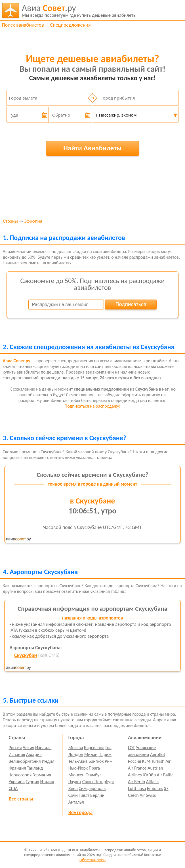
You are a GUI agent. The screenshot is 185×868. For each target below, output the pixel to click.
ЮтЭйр (149, 775)
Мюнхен (76, 775)
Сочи (73, 795)
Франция (17, 768)
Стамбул (93, 775)
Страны (10, 221)
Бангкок (96, 761)
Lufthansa (137, 788)
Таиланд (35, 768)
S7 (166, 788)
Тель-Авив (78, 761)
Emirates (155, 788)
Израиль (43, 748)
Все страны (21, 799)
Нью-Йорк (78, 768)
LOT (131, 748)
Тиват (84, 795)
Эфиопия (33, 221)
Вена (73, 788)
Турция (32, 782)
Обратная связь (93, 860)
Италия (47, 782)
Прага (94, 768)
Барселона (94, 748)
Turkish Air (161, 761)
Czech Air (136, 795)
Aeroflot (158, 754)
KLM (146, 761)
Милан (91, 754)
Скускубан (26, 655)
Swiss (151, 795)
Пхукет (75, 782)
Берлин (97, 795)
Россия (15, 748)
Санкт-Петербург (98, 782)
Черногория (20, 775)
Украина (17, 782)
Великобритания (25, 761)
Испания (17, 754)
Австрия (34, 754)
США (13, 788)
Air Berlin (136, 782)
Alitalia (152, 782)
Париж (105, 754)
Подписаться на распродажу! (92, 406)
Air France (137, 768)
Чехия (28, 748)
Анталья (76, 802)
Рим (109, 761)
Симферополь (92, 788)
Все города (80, 812)
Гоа (109, 748)
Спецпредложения (71, 25)
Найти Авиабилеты (93, 148)
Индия (48, 761)
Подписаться (131, 304)
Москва (76, 748)
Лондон (76, 754)
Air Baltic (165, 775)
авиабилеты (79, 10)
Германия (42, 775)
